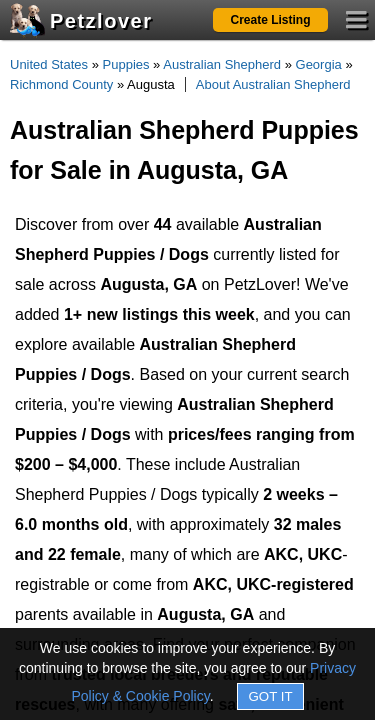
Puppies (126, 64)
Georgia (319, 64)
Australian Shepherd (222, 64)
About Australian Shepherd (273, 84)
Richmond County (61, 84)
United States (49, 64)
